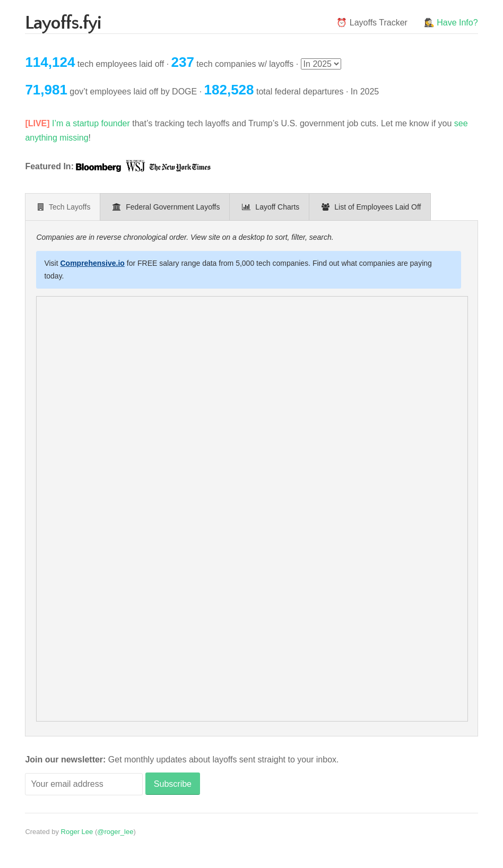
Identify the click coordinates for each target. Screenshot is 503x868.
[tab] (63, 207)
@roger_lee (115, 832)
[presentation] (63, 207)
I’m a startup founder (91, 123)
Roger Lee (77, 832)
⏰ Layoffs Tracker (372, 23)
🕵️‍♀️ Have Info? (451, 23)
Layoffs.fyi (63, 23)
